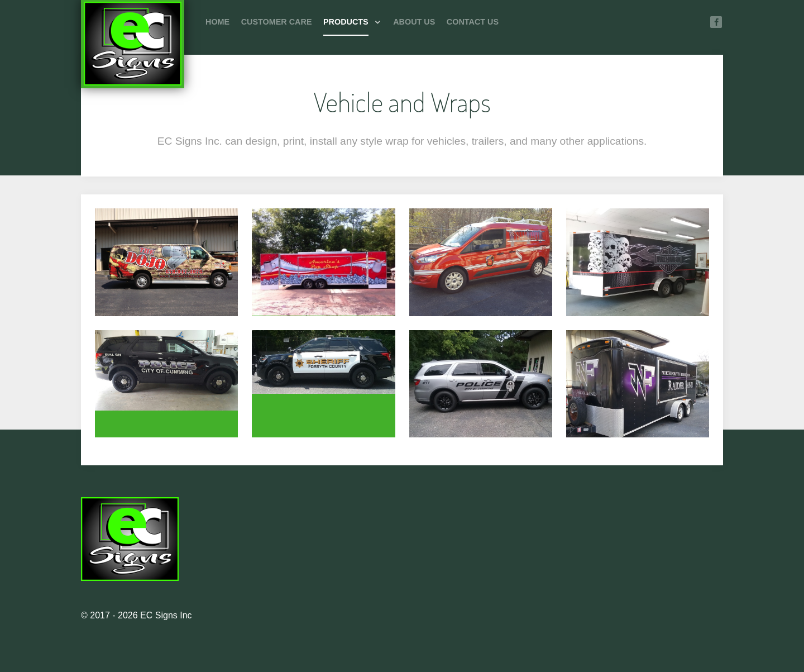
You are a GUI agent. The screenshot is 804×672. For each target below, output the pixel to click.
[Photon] (133, 45)
